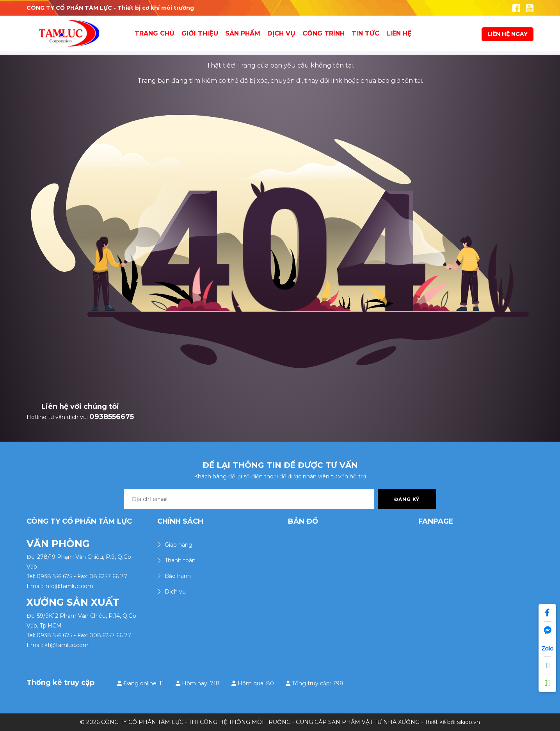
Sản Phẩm (243, 33)
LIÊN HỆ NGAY (508, 34)
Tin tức (365, 33)
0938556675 (112, 417)
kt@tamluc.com (67, 645)
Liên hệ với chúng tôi (80, 407)
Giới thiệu (200, 33)
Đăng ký (407, 499)
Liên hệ (399, 33)
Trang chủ (155, 33)
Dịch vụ (281, 33)
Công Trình (324, 33)
